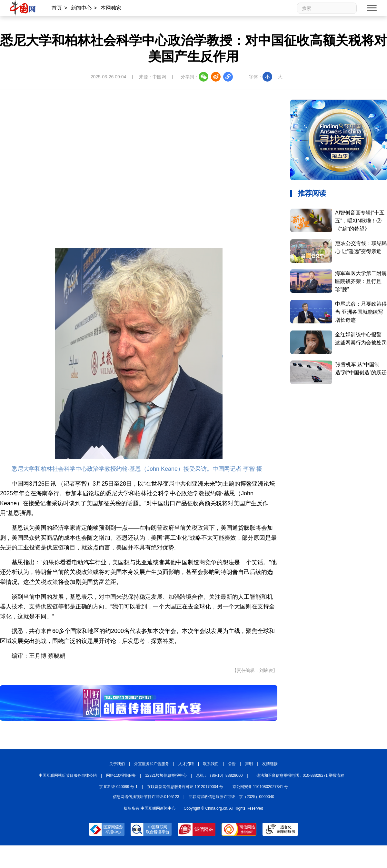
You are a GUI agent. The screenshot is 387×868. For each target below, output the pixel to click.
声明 (249, 764)
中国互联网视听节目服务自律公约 (68, 775)
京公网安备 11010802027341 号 (260, 787)
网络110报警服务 (121, 775)
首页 (57, 8)
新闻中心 (81, 8)
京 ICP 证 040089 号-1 (118, 787)
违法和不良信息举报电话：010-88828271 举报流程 (300, 775)
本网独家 (111, 8)
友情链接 (270, 764)
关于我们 (117, 764)
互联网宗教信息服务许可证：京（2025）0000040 (231, 797)
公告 (232, 764)
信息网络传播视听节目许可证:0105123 (146, 797)
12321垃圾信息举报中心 (166, 775)
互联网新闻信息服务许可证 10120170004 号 (185, 787)
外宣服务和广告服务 (152, 764)
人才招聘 (186, 764)
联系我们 (211, 764)
